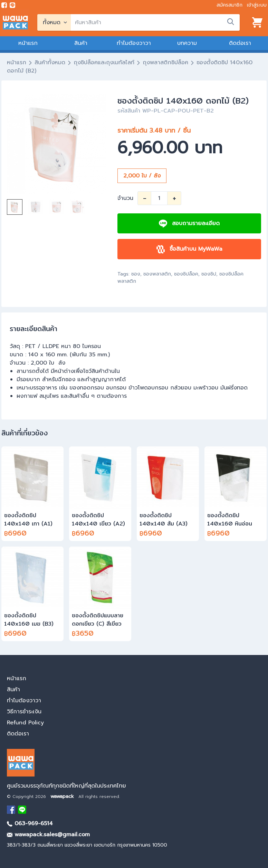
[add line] (12, 5)
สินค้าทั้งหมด (50, 62)
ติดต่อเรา (240, 43)
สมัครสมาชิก (229, 5)
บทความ (187, 43)
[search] (155, 22)
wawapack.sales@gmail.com (48, 835)
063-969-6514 (30, 823)
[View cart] (257, 22)
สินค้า (81, 43)
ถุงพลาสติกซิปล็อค (165, 62)
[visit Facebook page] (4, 5)
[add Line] (22, 810)
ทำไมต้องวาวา (134, 43)
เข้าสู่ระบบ (257, 5)
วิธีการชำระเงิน (24, 712)
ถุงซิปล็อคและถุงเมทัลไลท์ (104, 62)
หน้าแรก (28, 43)
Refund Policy (25, 723)
